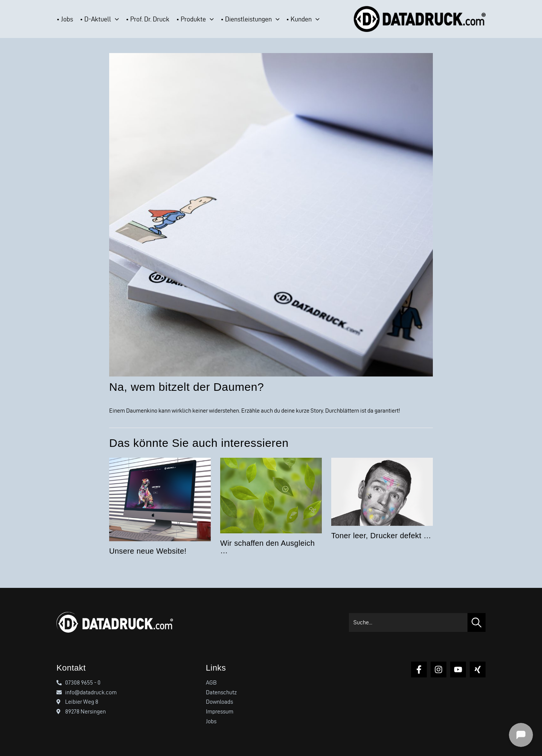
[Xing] (478, 669)
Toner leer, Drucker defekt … (381, 536)
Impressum (220, 711)
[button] (103, 19)
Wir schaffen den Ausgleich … (267, 547)
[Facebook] (419, 669)
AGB (211, 682)
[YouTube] (458, 669)
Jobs (211, 721)
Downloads (219, 702)
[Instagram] (438, 669)
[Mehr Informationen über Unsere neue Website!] (160, 498)
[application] (115, 19)
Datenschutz (221, 692)
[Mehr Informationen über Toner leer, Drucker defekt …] (382, 491)
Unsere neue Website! (148, 551)
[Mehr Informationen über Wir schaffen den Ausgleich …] (271, 494)
